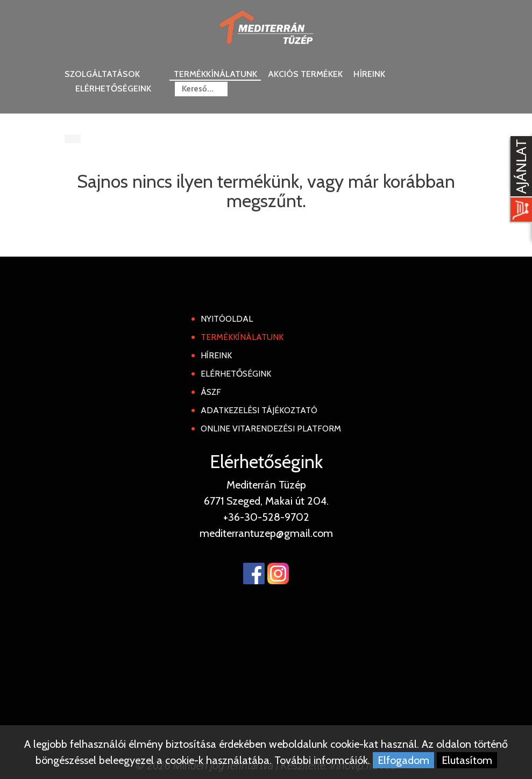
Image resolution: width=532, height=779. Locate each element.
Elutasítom (467, 760)
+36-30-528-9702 (266, 517)
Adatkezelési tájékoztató (259, 410)
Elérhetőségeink (113, 88)
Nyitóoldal (227, 319)
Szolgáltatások (102, 74)
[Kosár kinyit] (519, 180)
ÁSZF (211, 392)
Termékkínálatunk (215, 74)
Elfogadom (403, 760)
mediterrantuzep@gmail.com (266, 533)
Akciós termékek (305, 74)
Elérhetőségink (236, 374)
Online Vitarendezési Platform (271, 429)
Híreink (369, 74)
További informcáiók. (322, 760)
